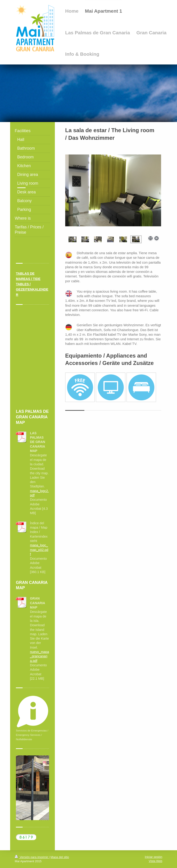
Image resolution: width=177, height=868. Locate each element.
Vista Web (155, 861)
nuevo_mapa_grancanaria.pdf (40, 656)
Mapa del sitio (60, 857)
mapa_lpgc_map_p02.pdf (39, 550)
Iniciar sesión (153, 857)
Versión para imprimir (32, 857)
